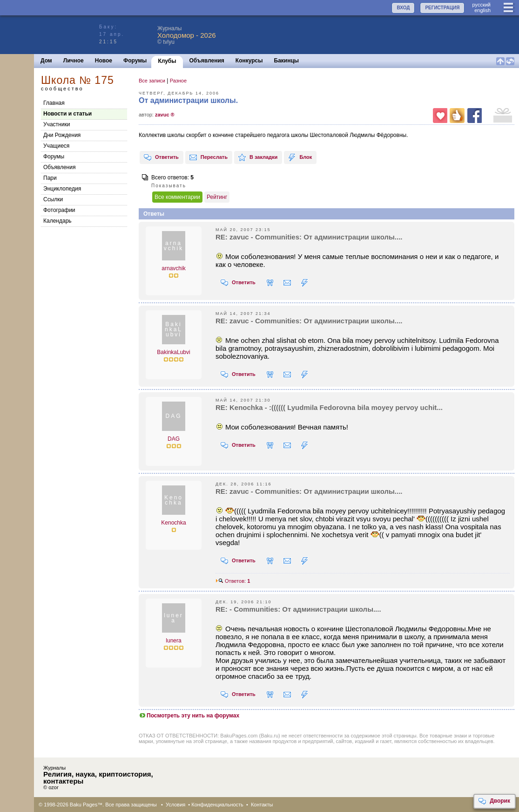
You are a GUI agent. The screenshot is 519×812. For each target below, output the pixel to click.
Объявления (207, 61)
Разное (178, 81)
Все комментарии (177, 197)
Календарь (57, 221)
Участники (57, 124)
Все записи (152, 81)
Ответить (161, 157)
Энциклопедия (62, 189)
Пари (50, 178)
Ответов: (233, 581)
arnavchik (173, 268)
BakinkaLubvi (173, 352)
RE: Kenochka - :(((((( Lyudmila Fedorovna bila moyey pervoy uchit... (329, 407)
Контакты (262, 805)
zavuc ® (165, 115)
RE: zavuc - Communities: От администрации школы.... (309, 237)
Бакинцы (287, 61)
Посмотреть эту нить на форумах (189, 716)
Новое (104, 61)
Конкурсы (249, 61)
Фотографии (59, 210)
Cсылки (53, 199)
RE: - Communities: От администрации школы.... (298, 609)
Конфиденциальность (217, 805)
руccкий (481, 5)
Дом (46, 61)
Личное (74, 61)
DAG (174, 439)
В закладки (258, 157)
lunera (173, 641)
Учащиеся (56, 146)
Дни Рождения (62, 135)
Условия (175, 805)
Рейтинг (217, 197)
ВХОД (403, 8)
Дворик (494, 801)
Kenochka (173, 523)
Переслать (208, 157)
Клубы (167, 61)
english (482, 10)
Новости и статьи (67, 114)
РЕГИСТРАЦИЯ (442, 8)
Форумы (135, 61)
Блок (300, 157)
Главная (54, 103)
